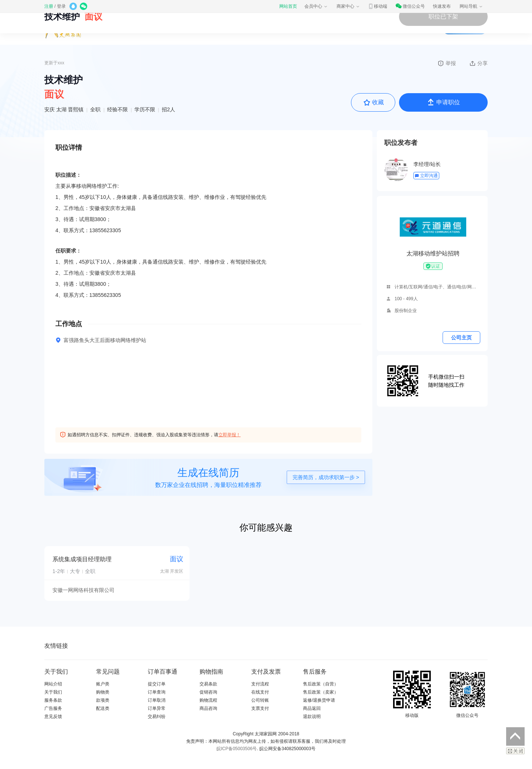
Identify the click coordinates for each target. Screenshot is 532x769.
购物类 (103, 692)
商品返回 (312, 708)
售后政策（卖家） (321, 692)
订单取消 (157, 700)
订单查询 (157, 692)
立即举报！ (229, 435)
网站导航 (471, 6)
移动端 (378, 6)
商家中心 (348, 6)
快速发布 (442, 6)
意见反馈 (53, 717)
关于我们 (53, 692)
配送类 (103, 708)
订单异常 (157, 708)
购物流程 (208, 700)
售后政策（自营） (321, 684)
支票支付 (260, 708)
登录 (61, 6)
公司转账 (260, 700)
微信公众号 (410, 6)
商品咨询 (208, 708)
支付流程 (260, 684)
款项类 (103, 700)
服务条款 (53, 700)
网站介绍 (53, 684)
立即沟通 (426, 176)
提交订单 (157, 684)
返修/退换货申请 (319, 700)
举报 (446, 63)
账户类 (103, 684)
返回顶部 (515, 736)
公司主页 (461, 338)
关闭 (515, 751)
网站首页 (288, 6)
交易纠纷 (157, 717)
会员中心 (316, 6)
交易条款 (208, 684)
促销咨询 (208, 692)
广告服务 (53, 708)
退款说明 (312, 717)
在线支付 (260, 692)
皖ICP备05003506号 (237, 749)
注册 (49, 6)
